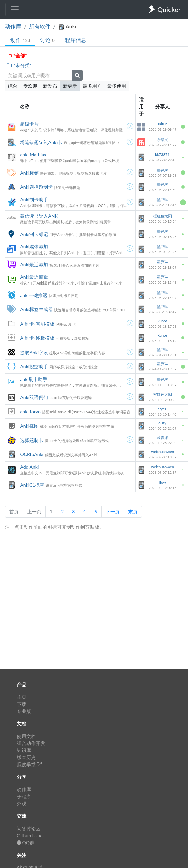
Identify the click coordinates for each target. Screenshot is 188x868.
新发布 (50, 86)
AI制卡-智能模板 (37, 324)
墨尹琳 (163, 170)
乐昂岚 (163, 139)
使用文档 (26, 736)
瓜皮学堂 (29, 764)
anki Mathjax (33, 155)
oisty (162, 423)
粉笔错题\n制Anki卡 (41, 142)
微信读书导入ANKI (40, 216)
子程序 (24, 796)
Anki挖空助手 (34, 367)
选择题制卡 (32, 440)
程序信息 (76, 40)
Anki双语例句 (34, 397)
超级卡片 (29, 124)
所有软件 (40, 26)
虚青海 (163, 437)
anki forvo (30, 411)
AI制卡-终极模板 (37, 338)
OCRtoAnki (32, 454)
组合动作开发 (31, 743)
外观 (22, 803)
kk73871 (162, 155)
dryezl (162, 409)
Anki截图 (29, 426)
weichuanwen (162, 452)
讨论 (47, 40)
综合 (13, 86)
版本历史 (26, 757)
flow (162, 482)
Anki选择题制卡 (36, 187)
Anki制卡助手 (34, 199)
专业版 (24, 711)
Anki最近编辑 (34, 277)
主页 (22, 697)
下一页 (113, 512)
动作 (20, 40)
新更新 (70, 86)
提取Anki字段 (34, 352)
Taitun (162, 124)
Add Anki (29, 467)
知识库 (24, 750)
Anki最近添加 (34, 264)
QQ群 (26, 843)
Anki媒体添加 (34, 247)
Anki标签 (29, 173)
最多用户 (92, 86)
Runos (162, 321)
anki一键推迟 (33, 295)
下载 (22, 704)
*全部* (17, 55)
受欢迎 (30, 86)
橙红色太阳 (163, 216)
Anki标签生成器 (36, 309)
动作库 (13, 26)
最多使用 (117, 86)
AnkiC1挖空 (32, 485)
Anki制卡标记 (34, 234)
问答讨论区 (29, 828)
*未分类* (19, 65)
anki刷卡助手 (33, 379)
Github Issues (31, 835)
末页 (133, 512)
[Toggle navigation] (15, 9)
